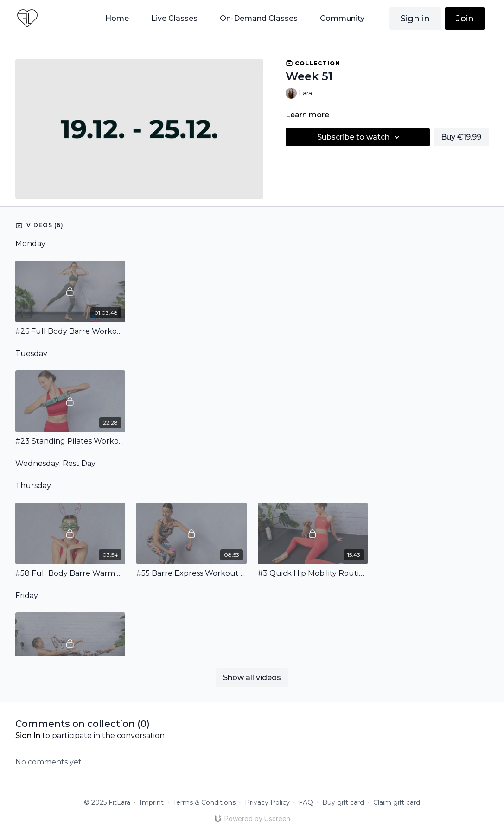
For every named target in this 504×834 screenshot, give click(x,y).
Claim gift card (397, 802)
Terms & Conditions (204, 802)
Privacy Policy (267, 802)
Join (465, 19)
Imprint (152, 802)
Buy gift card (343, 802)
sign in (28, 735)
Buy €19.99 (461, 137)
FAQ (306, 802)
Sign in (415, 19)
